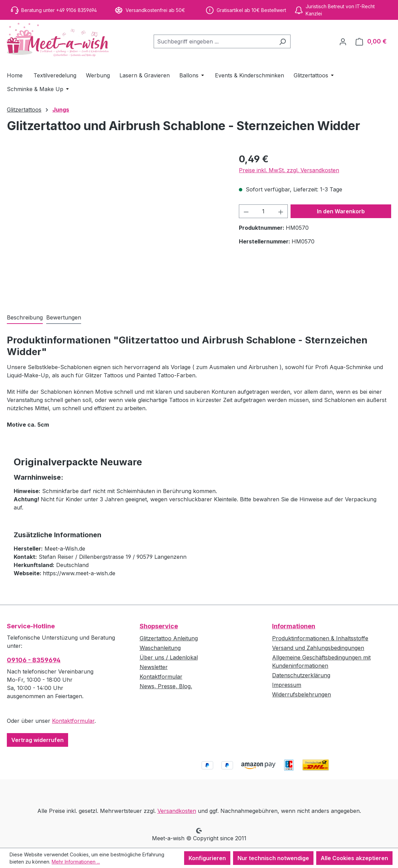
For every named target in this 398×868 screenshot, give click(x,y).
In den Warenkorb (341, 211)
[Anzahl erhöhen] (281, 211)
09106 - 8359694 (34, 660)
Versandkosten (177, 811)
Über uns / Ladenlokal (169, 657)
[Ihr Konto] (343, 41)
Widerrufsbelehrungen (301, 694)
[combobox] (214, 41)
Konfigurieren (207, 858)
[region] (116, 226)
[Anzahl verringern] (246, 211)
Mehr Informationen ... (76, 862)
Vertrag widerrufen (37, 740)
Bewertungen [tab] (64, 317)
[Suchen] (283, 41)
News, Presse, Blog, (166, 686)
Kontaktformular (73, 721)
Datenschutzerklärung (301, 675)
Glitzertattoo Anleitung (169, 638)
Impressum (287, 685)
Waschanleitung (160, 648)
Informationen (294, 626)
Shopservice (159, 626)
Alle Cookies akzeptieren (354, 858)
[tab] (25, 318)
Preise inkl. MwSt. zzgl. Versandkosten (289, 170)
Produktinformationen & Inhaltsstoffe (320, 638)
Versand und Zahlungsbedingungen (318, 648)
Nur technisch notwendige (273, 858)
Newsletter (154, 667)
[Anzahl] (264, 211)
